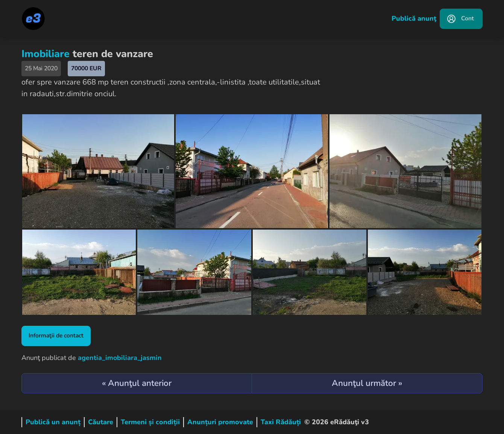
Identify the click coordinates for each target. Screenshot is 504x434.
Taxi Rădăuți (281, 422)
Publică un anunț (53, 422)
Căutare (101, 422)
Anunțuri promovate (220, 422)
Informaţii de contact (56, 336)
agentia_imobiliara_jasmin (120, 358)
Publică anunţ (414, 18)
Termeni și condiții (150, 422)
